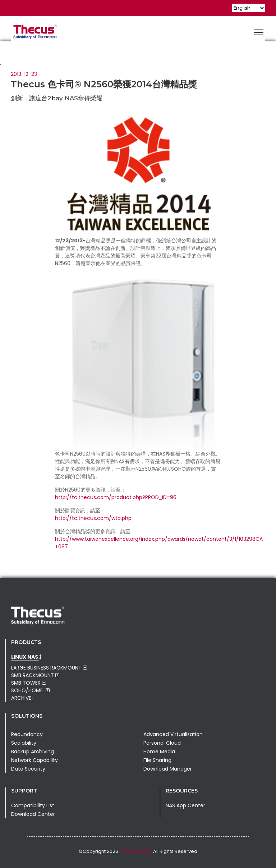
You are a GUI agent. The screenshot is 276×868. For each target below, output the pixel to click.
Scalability (24, 743)
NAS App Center (185, 805)
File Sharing (157, 760)
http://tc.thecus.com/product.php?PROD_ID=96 (116, 497)
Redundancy (27, 734)
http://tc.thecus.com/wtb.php (93, 518)
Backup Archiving (33, 751)
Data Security (28, 769)
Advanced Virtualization (173, 734)
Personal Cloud (162, 743)
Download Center (33, 814)
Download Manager (168, 769)
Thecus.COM (136, 851)
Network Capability (34, 760)
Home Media (159, 751)
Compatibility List (33, 805)
